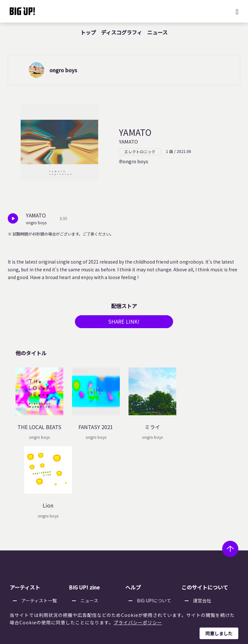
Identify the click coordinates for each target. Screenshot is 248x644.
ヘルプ (133, 510)
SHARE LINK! (124, 323)
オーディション (96, 548)
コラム (87, 531)
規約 (141, 548)
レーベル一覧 (35, 531)
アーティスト (25, 510)
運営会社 (202, 523)
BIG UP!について (154, 523)
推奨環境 (146, 556)
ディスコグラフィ (122, 32)
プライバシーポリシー (138, 622)
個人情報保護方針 (211, 531)
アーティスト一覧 (39, 523)
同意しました (219, 633)
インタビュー (94, 540)
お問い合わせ (150, 564)
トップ (88, 32)
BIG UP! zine (84, 510)
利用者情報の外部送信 (216, 548)
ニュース (157, 32)
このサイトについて (205, 510)
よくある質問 (150, 540)
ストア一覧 (148, 531)
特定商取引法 (207, 540)
